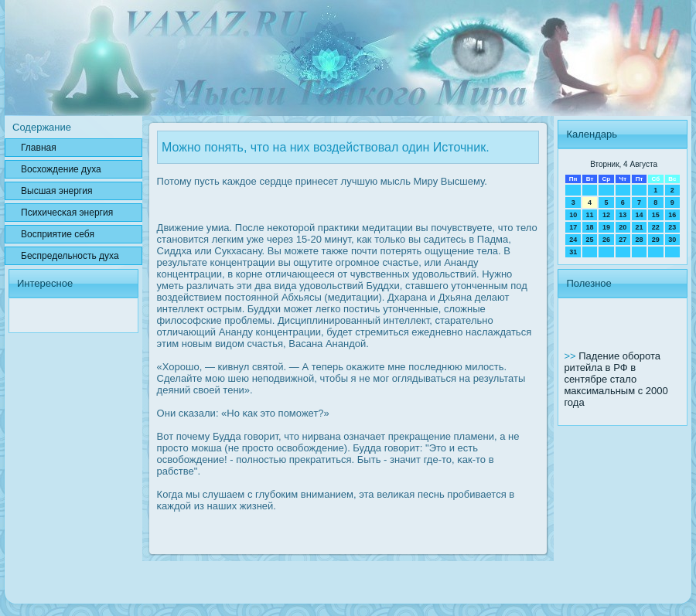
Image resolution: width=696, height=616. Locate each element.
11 (590, 215)
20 (623, 227)
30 (672, 240)
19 (606, 227)
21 (639, 227)
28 (639, 240)
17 (573, 227)
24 (573, 240)
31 (573, 252)
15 (656, 215)
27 (623, 240)
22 (656, 227)
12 (606, 215)
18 (590, 227)
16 (672, 215)
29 (656, 240)
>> (571, 356)
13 (623, 215)
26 (606, 240)
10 (573, 215)
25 (590, 240)
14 (639, 215)
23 (672, 227)
